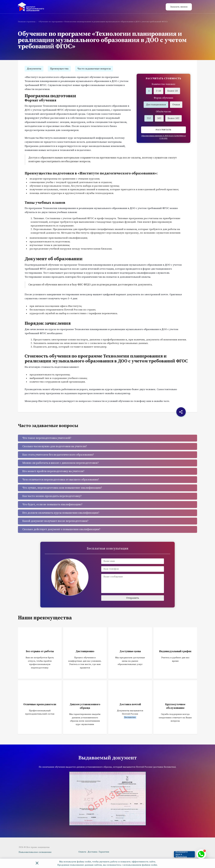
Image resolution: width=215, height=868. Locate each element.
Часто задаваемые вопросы (94, 69)
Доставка (92, 852)
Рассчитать (164, 130)
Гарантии (104, 852)
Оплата (82, 852)
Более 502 (173, 118)
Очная (176, 105)
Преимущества (59, 69)
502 (159, 118)
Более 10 (173, 91)
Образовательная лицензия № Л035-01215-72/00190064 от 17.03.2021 (163, 137)
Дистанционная (156, 105)
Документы (34, 69)
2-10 (158, 91)
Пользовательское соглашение (35, 852)
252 (149, 118)
